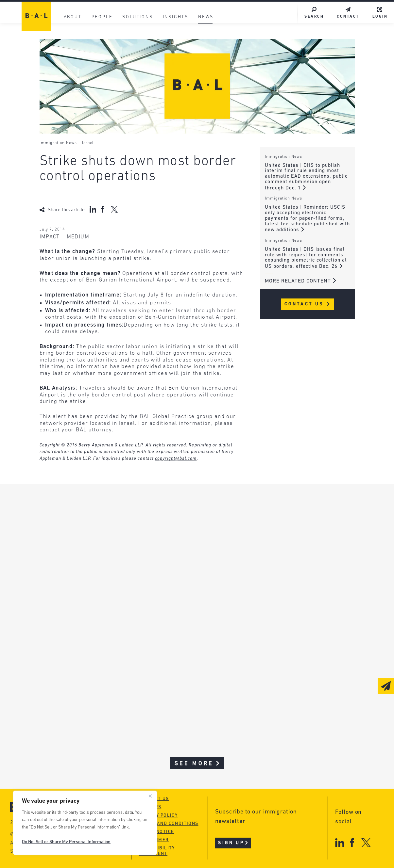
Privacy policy (158, 816)
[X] (366, 843)
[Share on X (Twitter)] (114, 209)
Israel (88, 143)
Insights (176, 17)
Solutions (137, 17)
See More (198, 764)
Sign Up (233, 844)
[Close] (150, 796)
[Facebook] (352, 843)
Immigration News (58, 143)
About (73, 17)
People (102, 17)
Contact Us (308, 304)
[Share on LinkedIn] (93, 209)
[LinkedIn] (340, 843)
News (205, 17)
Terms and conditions (169, 824)
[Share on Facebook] (103, 209)
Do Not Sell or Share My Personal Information (66, 842)
